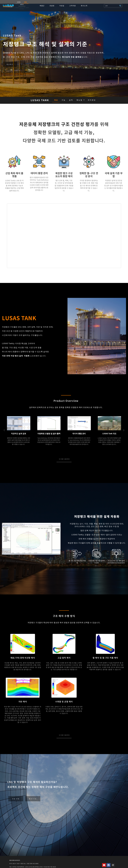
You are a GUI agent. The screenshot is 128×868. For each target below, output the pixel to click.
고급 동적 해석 (64, 658)
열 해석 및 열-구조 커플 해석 (105, 658)
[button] (4, 430)
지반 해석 (23, 702)
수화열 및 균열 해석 (64, 702)
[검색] (112, 6)
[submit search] (121, 6)
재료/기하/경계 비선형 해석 (23, 658)
